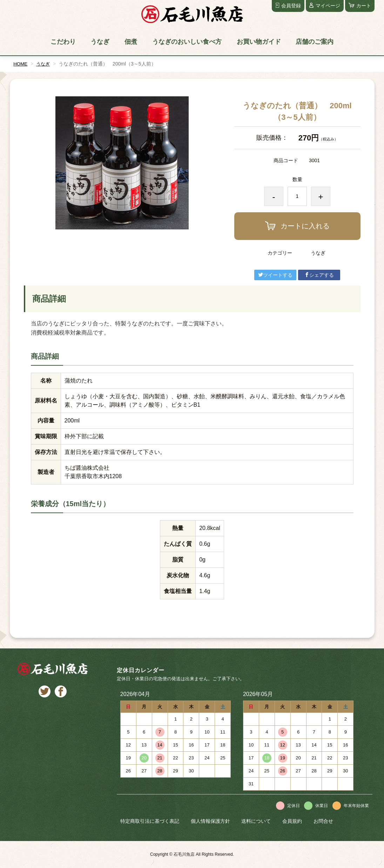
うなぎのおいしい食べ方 (187, 42)
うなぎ (100, 42)
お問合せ (323, 821)
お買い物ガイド (259, 42)
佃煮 (131, 42)
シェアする (319, 275)
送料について (256, 821)
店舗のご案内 (315, 42)
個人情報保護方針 (210, 821)
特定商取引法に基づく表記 (150, 821)
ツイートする (275, 275)
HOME (21, 64)
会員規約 (292, 821)
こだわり (63, 42)
